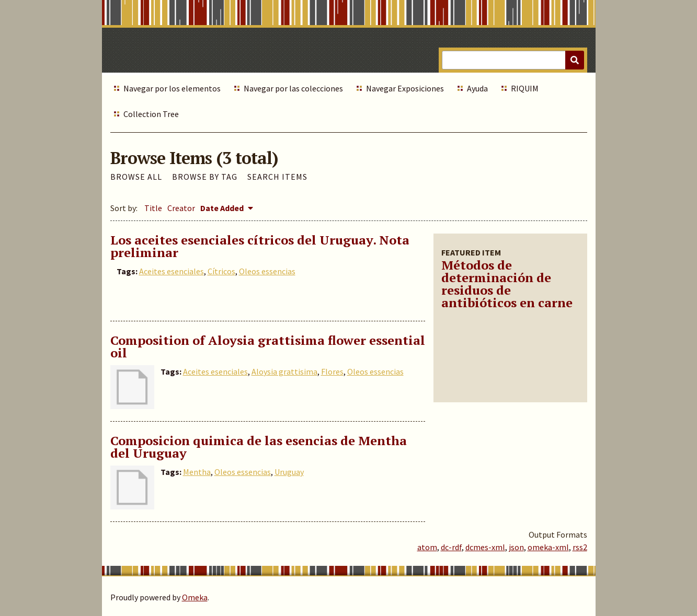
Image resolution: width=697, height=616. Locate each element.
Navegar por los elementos (172, 88)
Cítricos (221, 271)
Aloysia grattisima (284, 371)
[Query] (513, 60)
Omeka (195, 597)
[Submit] (575, 60)
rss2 (580, 547)
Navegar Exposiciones (405, 88)
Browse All (136, 177)
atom (427, 547)
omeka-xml (548, 547)
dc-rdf (451, 547)
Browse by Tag (205, 177)
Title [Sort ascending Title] (153, 208)
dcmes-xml (485, 547)
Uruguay (289, 472)
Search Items (277, 177)
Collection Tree (151, 114)
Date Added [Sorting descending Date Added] (223, 208)
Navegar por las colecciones (293, 88)
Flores (332, 371)
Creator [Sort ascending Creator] (181, 208)
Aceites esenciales (172, 271)
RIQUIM (525, 88)
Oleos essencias (267, 271)
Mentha (197, 472)
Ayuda (477, 88)
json (516, 547)
